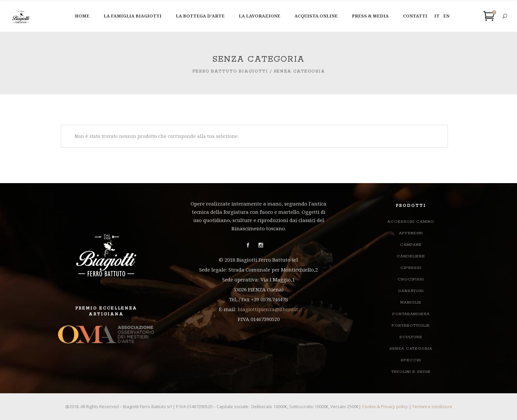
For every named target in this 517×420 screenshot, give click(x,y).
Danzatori (411, 291)
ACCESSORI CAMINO (411, 222)
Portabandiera (411, 314)
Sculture (411, 337)
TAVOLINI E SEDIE (411, 372)
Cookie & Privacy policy (385, 406)
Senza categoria (411, 349)
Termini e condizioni (432, 406)
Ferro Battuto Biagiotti (230, 71)
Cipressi (411, 268)
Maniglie (411, 302)
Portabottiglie (411, 325)
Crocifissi (411, 279)
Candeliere (411, 256)
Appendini (411, 233)
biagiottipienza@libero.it (268, 309)
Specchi (411, 360)
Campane (411, 245)
